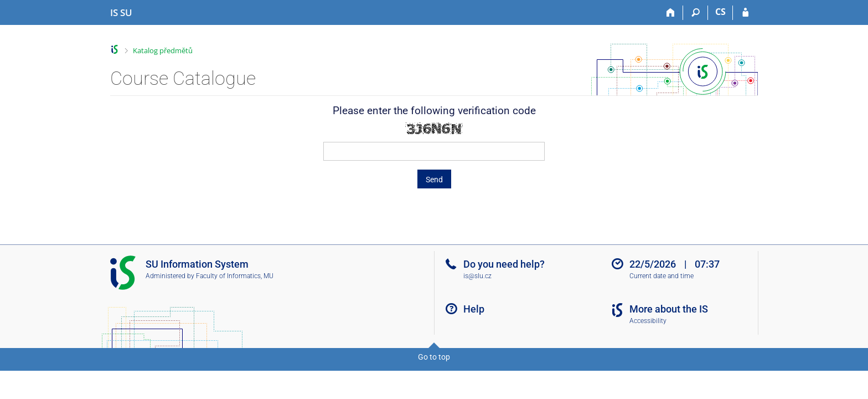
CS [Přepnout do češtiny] (720, 12)
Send (434, 180)
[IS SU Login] (745, 13)
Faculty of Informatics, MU (235, 276)
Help (474, 309)
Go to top (434, 357)
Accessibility (648, 321)
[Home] (671, 13)
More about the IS (669, 309)
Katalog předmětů (163, 50)
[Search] (696, 13)
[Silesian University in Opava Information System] (121, 13)
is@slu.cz (477, 276)
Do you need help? (504, 264)
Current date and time (662, 276)
